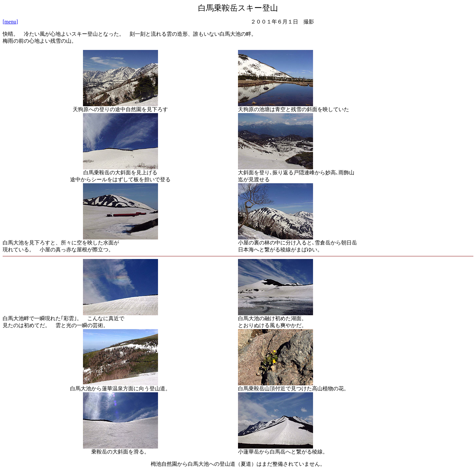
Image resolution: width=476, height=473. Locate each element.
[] (10, 22)
